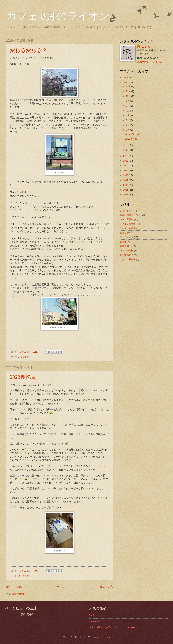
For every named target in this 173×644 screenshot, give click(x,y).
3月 (128, 130)
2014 (126, 195)
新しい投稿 (14, 587)
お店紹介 (124, 242)
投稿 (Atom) (18, 594)
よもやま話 (24, 356)
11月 (129, 91)
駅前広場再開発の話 (130, 215)
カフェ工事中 (127, 219)
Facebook (94, 621)
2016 (126, 185)
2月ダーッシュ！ (98, 615)
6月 (128, 115)
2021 (126, 161)
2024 (126, 78)
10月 (129, 96)
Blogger (108, 637)
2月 (128, 145)
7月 (128, 111)
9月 (128, 101)
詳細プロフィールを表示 (150, 62)
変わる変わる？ (28, 50)
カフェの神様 (127, 250)
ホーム (61, 587)
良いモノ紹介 (127, 237)
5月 (128, 120)
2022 (126, 156)
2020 (126, 166)
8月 (128, 106)
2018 (126, 175)
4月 (128, 125)
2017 (126, 180)
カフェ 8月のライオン (58, 16)
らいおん (145, 47)
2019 (126, 171)
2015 (126, 190)
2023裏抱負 (23, 377)
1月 (24, 409)
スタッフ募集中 (128, 259)
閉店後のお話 (127, 255)
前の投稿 (106, 587)
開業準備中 (125, 246)
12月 (129, 86)
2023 (126, 82)
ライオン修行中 (128, 228)
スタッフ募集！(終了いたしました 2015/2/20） (114, 627)
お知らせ (124, 233)
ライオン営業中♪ (128, 224)
